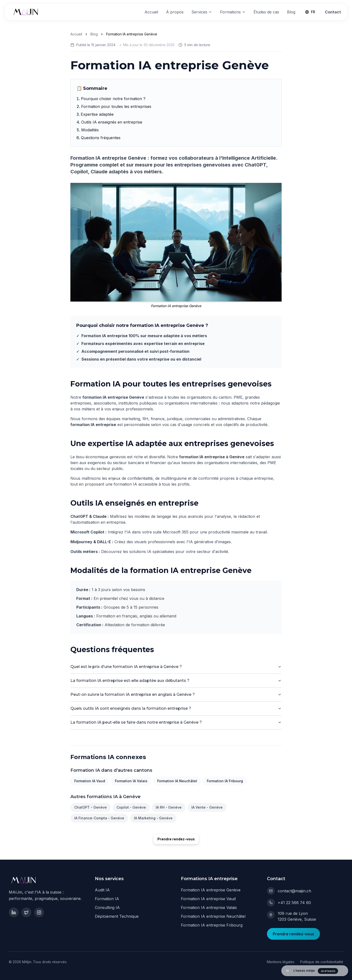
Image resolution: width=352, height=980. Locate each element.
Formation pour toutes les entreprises (116, 106)
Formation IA (107, 899)
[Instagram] (39, 912)
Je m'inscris (328, 971)
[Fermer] (343, 971)
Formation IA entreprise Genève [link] (132, 34)
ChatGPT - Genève (91, 807)
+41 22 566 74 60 (289, 903)
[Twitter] (26, 912)
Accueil (151, 12)
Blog (291, 12)
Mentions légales (281, 962)
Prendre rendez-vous (176, 839)
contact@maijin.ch (289, 891)
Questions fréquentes (101, 138)
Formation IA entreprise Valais (209, 907)
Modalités (90, 130)
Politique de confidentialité (322, 962)
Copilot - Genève (131, 807)
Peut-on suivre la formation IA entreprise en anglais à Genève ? (176, 694)
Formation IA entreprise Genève (211, 890)
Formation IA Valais (131, 781)
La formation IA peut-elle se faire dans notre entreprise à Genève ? (176, 722)
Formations (233, 12)
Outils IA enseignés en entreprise (112, 122)
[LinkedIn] (14, 912)
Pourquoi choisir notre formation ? (113, 99)
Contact (333, 12)
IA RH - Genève (169, 807)
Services (202, 12)
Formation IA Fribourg (225, 781)
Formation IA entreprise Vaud (208, 899)
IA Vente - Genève (207, 807)
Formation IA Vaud (90, 781)
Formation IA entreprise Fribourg (212, 925)
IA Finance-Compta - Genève (99, 818)
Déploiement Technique (117, 916)
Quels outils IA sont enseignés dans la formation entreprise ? (176, 708)
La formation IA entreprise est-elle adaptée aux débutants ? (176, 681)
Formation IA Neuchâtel (177, 781)
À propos (175, 12)
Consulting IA (107, 907)
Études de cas (266, 12)
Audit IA (102, 890)
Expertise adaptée (97, 114)
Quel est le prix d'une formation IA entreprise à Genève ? (176, 667)
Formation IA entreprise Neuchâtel (213, 916)
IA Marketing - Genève (153, 818)
